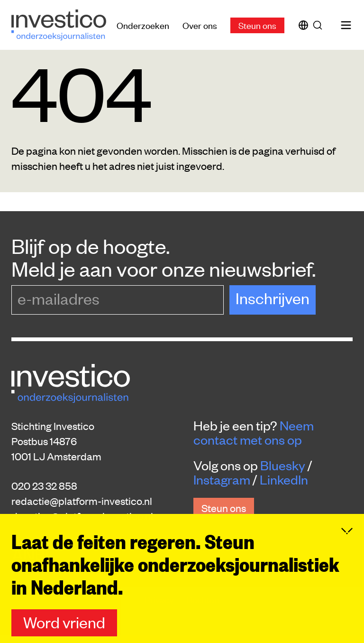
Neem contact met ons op (254, 432)
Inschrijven (273, 298)
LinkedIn (284, 479)
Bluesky (283, 465)
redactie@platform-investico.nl (82, 501)
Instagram (222, 479)
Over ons (200, 25)
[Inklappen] (347, 547)
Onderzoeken (143, 25)
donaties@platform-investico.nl (82, 516)
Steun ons (257, 25)
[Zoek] (319, 25)
